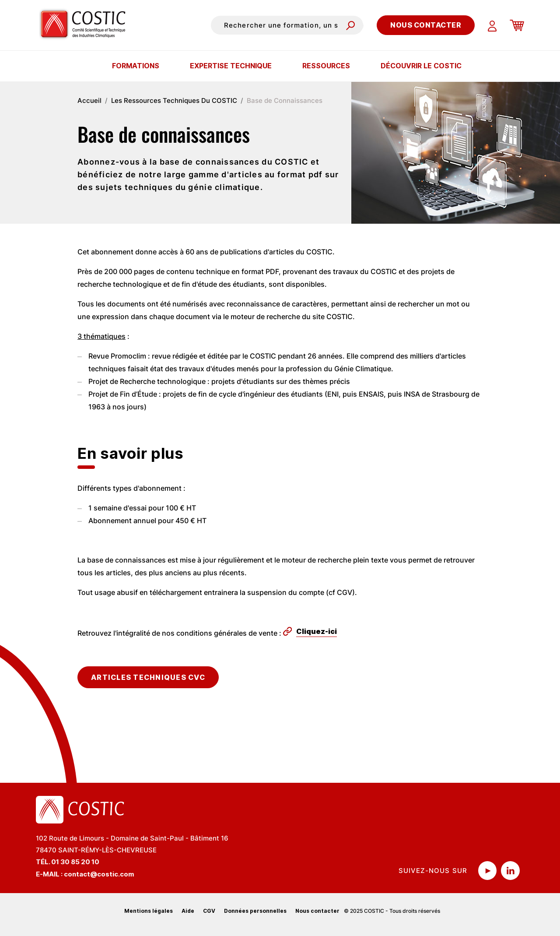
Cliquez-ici (317, 631)
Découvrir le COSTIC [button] (421, 66)
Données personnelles (255, 911)
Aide (188, 911)
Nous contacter (426, 25)
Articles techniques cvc (148, 677)
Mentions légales (149, 911)
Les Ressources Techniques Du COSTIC (174, 100)
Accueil (89, 100)
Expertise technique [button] (231, 66)
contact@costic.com (99, 874)
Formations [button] (136, 66)
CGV (209, 911)
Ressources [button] (326, 66)
